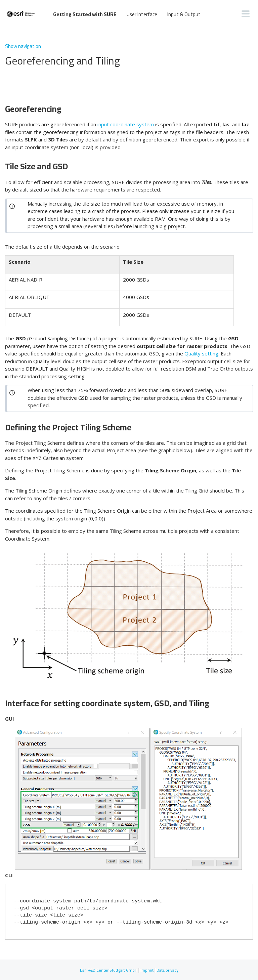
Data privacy (167, 970)
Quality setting (201, 353)
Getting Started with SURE (85, 14)
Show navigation (23, 46)
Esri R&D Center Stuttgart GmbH (109, 970)
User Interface (142, 14)
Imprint (147, 970)
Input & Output (184, 14)
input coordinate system (126, 124)
